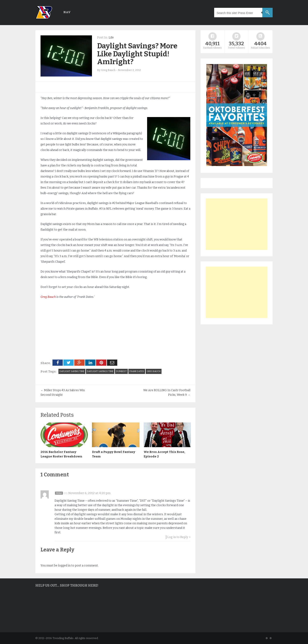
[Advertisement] (237, 224)
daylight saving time (72, 371)
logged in (64, 565)
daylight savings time (100, 371)
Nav (67, 12)
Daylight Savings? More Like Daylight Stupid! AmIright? (137, 54)
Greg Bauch (48, 297)
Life (111, 38)
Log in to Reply (178, 537)
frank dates (137, 371)
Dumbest (121, 371)
